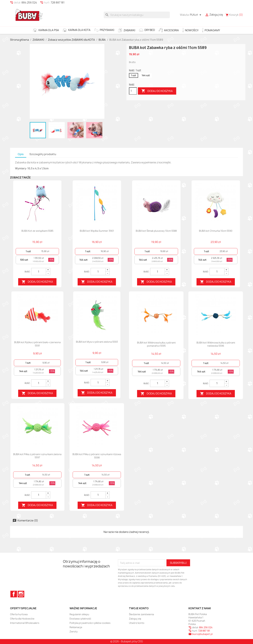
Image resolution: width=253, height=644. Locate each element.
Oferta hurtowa (19, 614)
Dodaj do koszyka (157, 91)
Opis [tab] (21, 154)
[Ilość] (133, 91)
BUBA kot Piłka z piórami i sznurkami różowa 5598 (97, 456)
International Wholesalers (25, 623)
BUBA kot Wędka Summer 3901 (97, 231)
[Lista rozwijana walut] (196, 15)
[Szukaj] (137, 15)
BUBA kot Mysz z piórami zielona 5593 (97, 342)
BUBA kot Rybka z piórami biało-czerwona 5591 (37, 344)
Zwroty (74, 632)
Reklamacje (76, 627)
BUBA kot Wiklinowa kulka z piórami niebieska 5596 (216, 344)
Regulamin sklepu (79, 614)
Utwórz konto (137, 623)
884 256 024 (29, 2)
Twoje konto (139, 608)
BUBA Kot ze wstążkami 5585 (37, 231)
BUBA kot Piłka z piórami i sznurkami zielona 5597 (37, 456)
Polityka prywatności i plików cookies (90, 623)
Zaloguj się (135, 619)
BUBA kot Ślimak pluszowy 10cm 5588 (156, 231)
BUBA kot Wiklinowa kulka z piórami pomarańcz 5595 (156, 344)
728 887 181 (58, 2)
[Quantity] (39, 272)
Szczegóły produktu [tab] (43, 154)
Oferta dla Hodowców (22, 619)
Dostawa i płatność (80, 619)
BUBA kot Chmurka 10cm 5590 (216, 231)
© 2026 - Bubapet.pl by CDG (127, 641)
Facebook (14, 594)
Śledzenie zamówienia (141, 614)
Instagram (21, 594)
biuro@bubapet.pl (202, 634)
